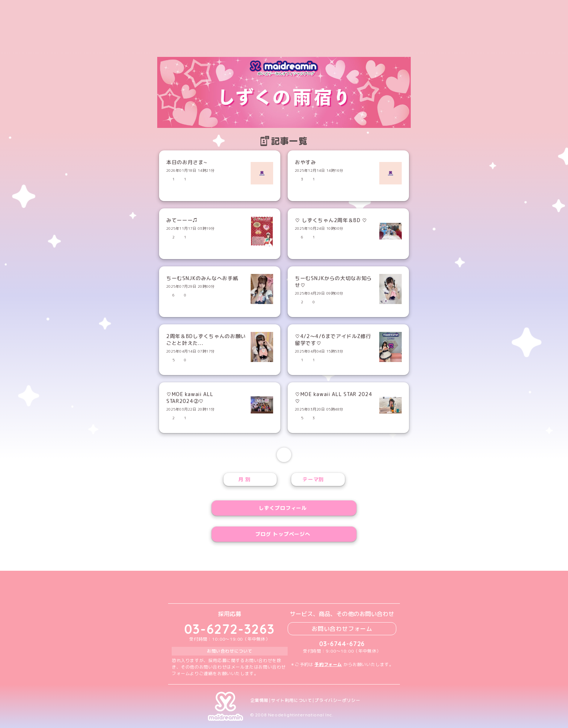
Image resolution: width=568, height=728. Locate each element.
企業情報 (259, 700)
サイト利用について (291, 700)
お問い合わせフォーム (342, 629)
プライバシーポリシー (337, 700)
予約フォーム (328, 664)
